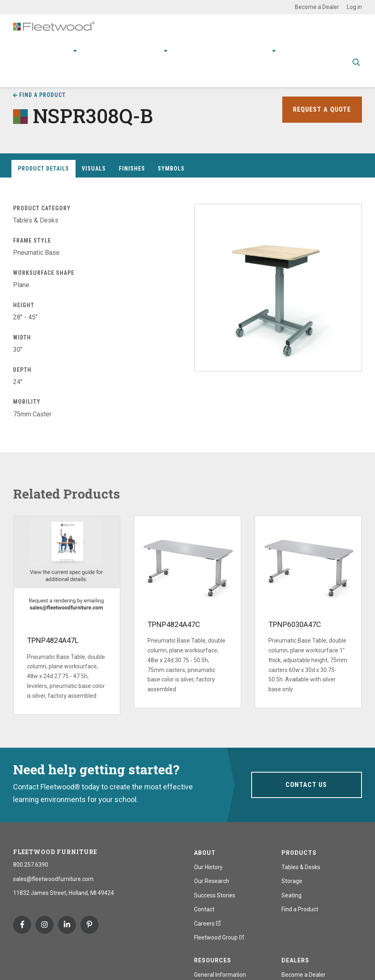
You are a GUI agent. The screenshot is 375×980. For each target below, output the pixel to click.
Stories (232, 49)
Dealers (295, 960)
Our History (208, 867)
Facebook (22, 925)
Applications (106, 49)
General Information (220, 975)
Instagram (45, 925)
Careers (207, 924)
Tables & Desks (301, 867)
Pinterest (89, 925)
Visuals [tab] (94, 169)
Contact (298, 49)
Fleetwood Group (219, 937)
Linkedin (67, 925)
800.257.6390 (31, 865)
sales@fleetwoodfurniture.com (53, 879)
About (262, 49)
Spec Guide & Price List (182, 73)
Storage (292, 881)
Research (149, 49)
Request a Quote (320, 109)
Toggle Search (356, 61)
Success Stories (215, 895)
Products (58, 49)
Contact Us (306, 785)
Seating (291, 895)
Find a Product (42, 95)
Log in (354, 7)
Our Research (212, 881)
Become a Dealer (317, 7)
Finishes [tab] (132, 169)
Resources (194, 49)
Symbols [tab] (171, 169)
